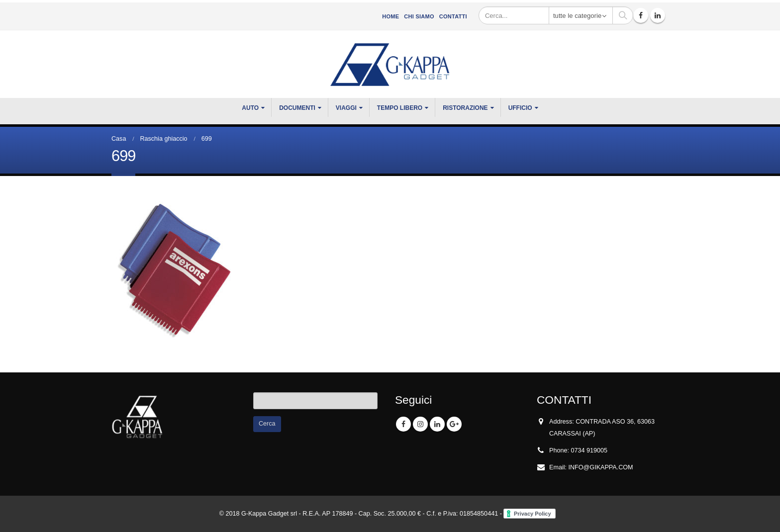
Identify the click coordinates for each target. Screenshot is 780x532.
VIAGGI (346, 108)
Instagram (420, 424)
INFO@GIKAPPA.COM (601, 467)
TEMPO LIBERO (400, 108)
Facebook (403, 424)
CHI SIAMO (419, 16)
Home (390, 16)
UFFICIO (520, 108)
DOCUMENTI (297, 108)
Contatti (453, 16)
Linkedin (437, 424)
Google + (454, 424)
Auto (250, 108)
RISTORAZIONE (465, 108)
